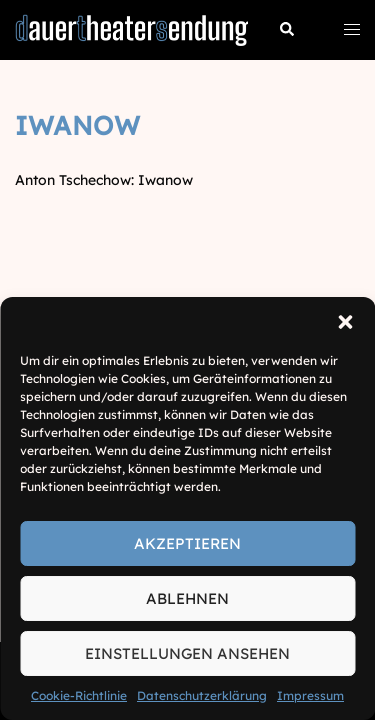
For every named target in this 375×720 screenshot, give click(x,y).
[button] (345, 322)
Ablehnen (187, 598)
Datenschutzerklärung (202, 695)
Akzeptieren (187, 543)
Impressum (310, 695)
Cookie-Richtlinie (79, 695)
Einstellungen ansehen (187, 653)
